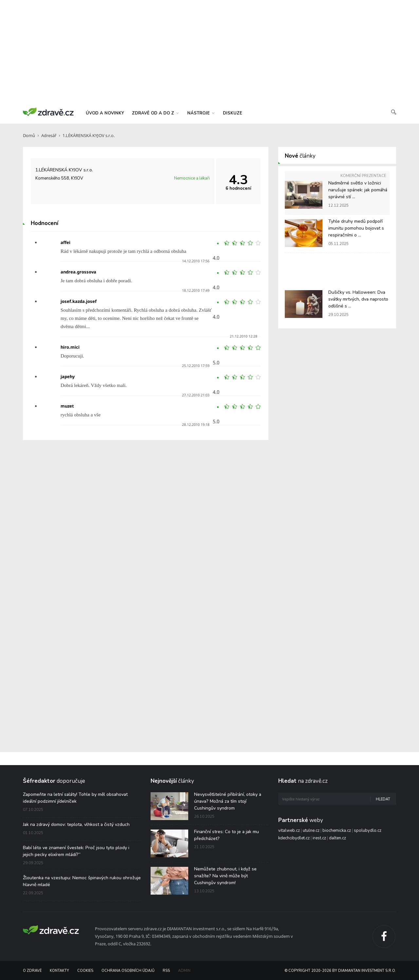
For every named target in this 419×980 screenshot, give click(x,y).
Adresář (49, 135)
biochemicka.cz (337, 831)
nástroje (201, 113)
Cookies (85, 971)
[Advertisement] (209, 52)
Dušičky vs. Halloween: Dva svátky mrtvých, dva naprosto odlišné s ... (358, 299)
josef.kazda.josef (79, 301)
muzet (67, 406)
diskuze (233, 113)
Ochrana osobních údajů (128, 971)
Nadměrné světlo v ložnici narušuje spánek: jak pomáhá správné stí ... (358, 190)
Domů (29, 135)
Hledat (383, 799)
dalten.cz (337, 838)
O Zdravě (32, 971)
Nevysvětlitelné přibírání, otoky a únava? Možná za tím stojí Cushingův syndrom (228, 801)
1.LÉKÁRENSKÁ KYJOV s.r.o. (89, 135)
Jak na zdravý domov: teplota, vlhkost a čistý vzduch (76, 824)
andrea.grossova (78, 272)
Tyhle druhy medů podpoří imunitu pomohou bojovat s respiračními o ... (356, 228)
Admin (184, 971)
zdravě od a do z (155, 113)
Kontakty (59, 971)
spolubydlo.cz (368, 831)
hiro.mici (70, 347)
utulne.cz (311, 831)
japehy (68, 376)
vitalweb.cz (289, 831)
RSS (166, 971)
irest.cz (319, 838)
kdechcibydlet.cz (294, 838)
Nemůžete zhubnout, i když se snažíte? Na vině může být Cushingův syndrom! (225, 876)
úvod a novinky (105, 113)
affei (65, 242)
